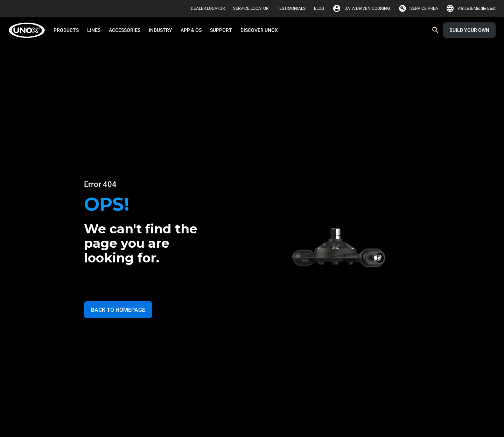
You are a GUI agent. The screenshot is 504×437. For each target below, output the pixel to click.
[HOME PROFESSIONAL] (29, 30)
